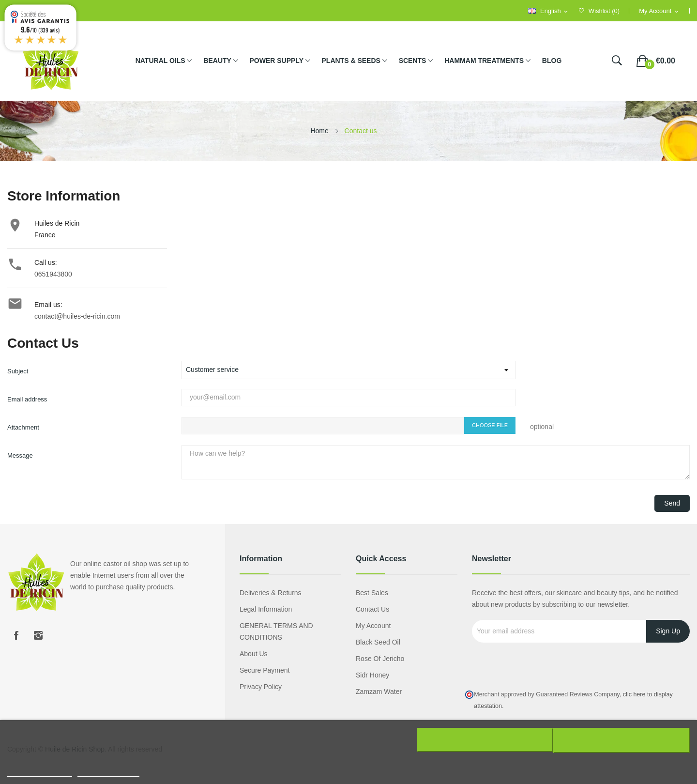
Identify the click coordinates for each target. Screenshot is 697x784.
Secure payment (265, 670)
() (599, 11)
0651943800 (53, 274)
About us (254, 654)
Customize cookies (108, 771)
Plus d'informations (40, 771)
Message (20, 455)
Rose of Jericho (380, 659)
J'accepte (623, 740)
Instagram (38, 635)
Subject (18, 371)
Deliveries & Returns (271, 593)
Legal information (266, 609)
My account (373, 626)
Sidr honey (372, 675)
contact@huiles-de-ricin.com (77, 316)
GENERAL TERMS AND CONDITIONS (276, 631)
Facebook (16, 635)
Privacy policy (261, 687)
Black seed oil (378, 642)
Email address (27, 399)
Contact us (372, 609)
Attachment (23, 427)
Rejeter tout (484, 740)
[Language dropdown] (549, 11)
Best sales (372, 593)
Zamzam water (379, 692)
